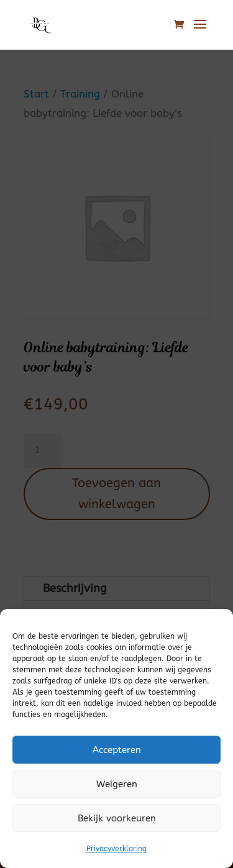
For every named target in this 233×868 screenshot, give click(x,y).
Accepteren (117, 750)
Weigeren (117, 784)
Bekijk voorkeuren (117, 818)
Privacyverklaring (116, 849)
